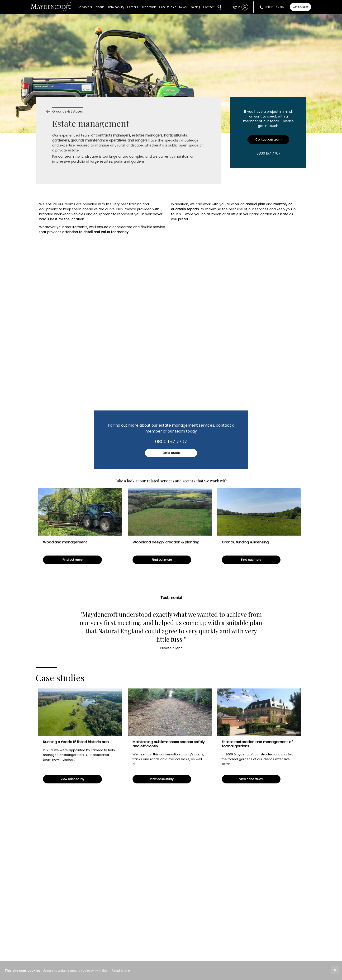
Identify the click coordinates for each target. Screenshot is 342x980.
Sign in (236, 7)
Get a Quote (300, 7)
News (183, 7)
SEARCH (219, 7)
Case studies (168, 7)
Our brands (148, 7)
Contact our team (268, 139)
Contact (208, 7)
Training (195, 7)
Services (85, 7)
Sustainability (115, 7)
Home (55, 7)
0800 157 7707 (275, 7)
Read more (121, 971)
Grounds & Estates (68, 110)
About (100, 7)
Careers (132, 7)
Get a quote (171, 453)
